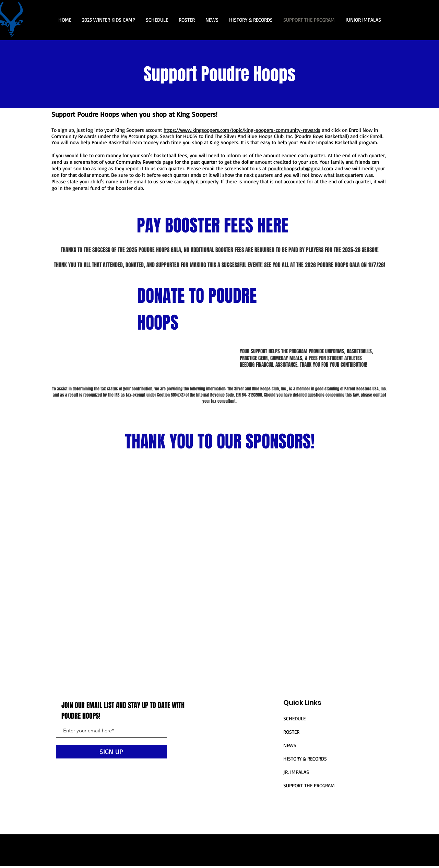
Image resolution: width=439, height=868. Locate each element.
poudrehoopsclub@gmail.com (301, 168)
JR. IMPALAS (296, 772)
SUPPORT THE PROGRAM (309, 785)
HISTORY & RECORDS (305, 759)
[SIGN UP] (111, 752)
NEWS (290, 745)
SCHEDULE (294, 718)
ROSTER (291, 732)
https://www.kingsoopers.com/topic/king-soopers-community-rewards (242, 130)
